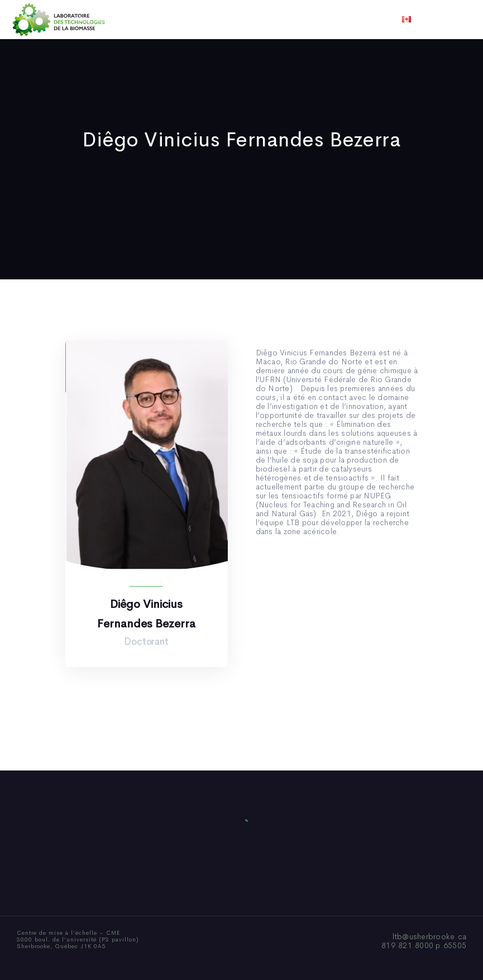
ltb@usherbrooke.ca (430, 936)
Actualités (283, 20)
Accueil (92, 20)
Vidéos (329, 20)
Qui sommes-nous (154, 20)
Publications (226, 20)
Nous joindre (380, 20)
